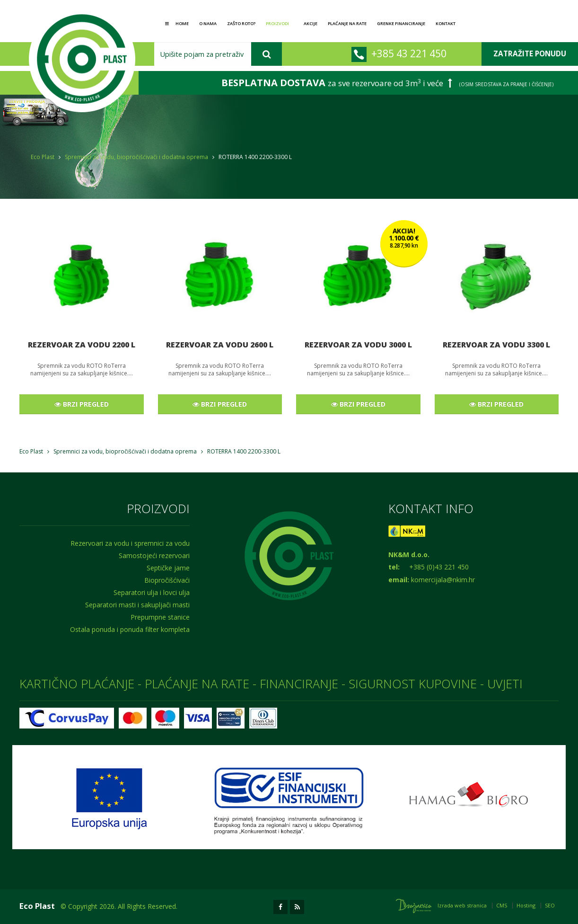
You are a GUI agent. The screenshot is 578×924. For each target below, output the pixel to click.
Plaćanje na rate (347, 23)
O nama (208, 23)
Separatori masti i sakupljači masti (137, 605)
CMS (502, 905)
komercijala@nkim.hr (443, 580)
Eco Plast (43, 157)
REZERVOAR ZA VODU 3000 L (358, 345)
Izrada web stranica (462, 905)
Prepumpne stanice (160, 617)
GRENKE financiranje (401, 23)
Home (177, 23)
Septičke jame (168, 568)
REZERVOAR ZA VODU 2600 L (220, 345)
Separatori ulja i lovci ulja (152, 592)
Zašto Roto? (241, 23)
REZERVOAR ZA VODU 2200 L (82, 345)
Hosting (526, 905)
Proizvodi (278, 23)
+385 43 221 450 (409, 53)
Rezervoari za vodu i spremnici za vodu (130, 543)
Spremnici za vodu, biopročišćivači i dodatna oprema (136, 157)
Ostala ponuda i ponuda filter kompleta (130, 629)
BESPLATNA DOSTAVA (273, 83)
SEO (550, 905)
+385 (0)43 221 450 (439, 567)
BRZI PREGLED (82, 404)
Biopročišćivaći (167, 580)
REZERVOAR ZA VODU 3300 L (496, 345)
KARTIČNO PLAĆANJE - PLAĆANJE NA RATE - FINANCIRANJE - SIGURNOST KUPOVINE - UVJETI (271, 684)
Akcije (311, 23)
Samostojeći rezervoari (154, 555)
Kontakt (446, 23)
